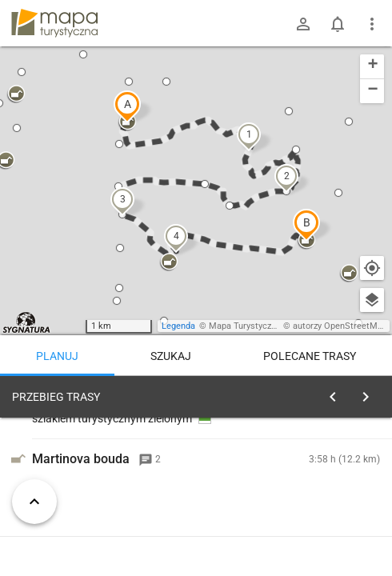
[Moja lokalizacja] (372, 268)
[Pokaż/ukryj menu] (372, 24)
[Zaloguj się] (303, 24)
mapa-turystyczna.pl (54, 23)
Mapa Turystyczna (245, 326)
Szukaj (171, 356)
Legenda (178, 326)
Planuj (57, 356)
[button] (127, 106)
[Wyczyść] (370, 393)
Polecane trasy (310, 356)
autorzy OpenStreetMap (340, 326)
